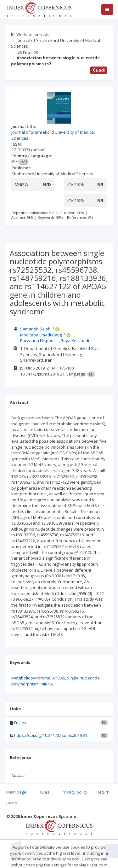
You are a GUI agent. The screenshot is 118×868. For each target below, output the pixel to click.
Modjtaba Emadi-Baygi (41, 335)
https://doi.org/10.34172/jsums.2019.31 (51, 735)
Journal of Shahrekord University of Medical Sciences (56, 43)
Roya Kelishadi (75, 341)
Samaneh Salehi (36, 329)
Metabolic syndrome (31, 678)
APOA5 (59, 678)
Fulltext (21, 723)
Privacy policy (75, 792)
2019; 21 (28, 52)
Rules (44, 792)
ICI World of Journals (30, 34)
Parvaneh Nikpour (38, 341)
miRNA (47, 684)
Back (99, 70)
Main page (16, 792)
